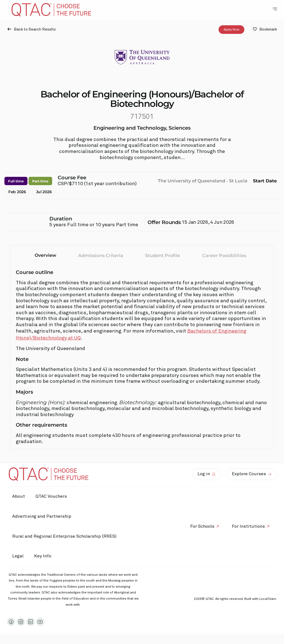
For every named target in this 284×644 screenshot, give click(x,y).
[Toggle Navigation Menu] (275, 9)
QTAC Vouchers (52, 496)
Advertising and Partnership (42, 516)
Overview (45, 255)
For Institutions (248, 526)
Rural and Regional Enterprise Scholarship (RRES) (65, 536)
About (19, 496)
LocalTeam (268, 599)
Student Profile (163, 256)
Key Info (45, 556)
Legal (18, 556)
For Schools (201, 526)
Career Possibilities (224, 256)
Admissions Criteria (101, 256)
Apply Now (231, 30)
